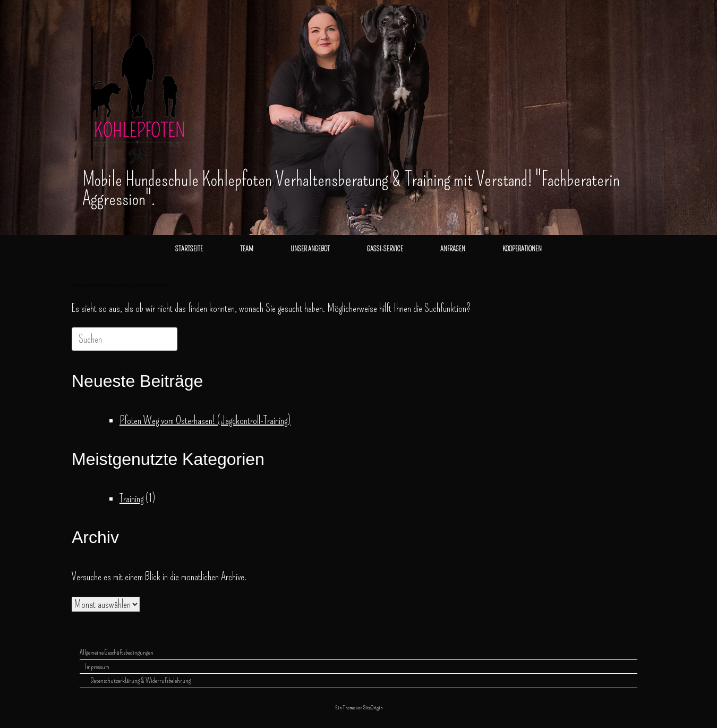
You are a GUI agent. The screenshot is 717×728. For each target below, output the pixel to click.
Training (131, 498)
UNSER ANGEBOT (310, 249)
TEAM (247, 249)
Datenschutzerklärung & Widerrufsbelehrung (140, 680)
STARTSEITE (189, 249)
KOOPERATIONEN (522, 249)
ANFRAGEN (453, 249)
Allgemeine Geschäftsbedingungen (117, 652)
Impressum (97, 667)
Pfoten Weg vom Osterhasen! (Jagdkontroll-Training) (205, 420)
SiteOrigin (373, 707)
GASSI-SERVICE (385, 249)
